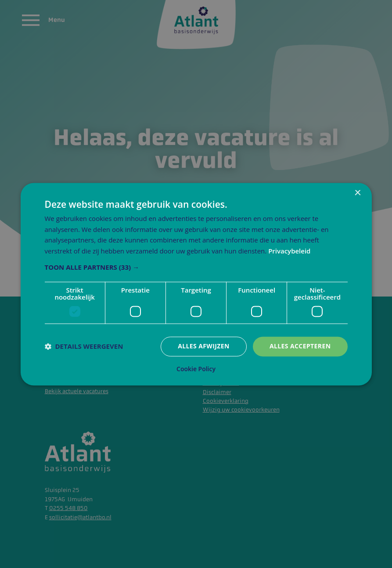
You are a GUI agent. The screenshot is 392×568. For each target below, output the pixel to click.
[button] (196, 267)
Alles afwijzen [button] (204, 346)
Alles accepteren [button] (300, 346)
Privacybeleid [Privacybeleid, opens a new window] (289, 251)
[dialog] (196, 284)
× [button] (358, 193)
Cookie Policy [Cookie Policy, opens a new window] (196, 369)
